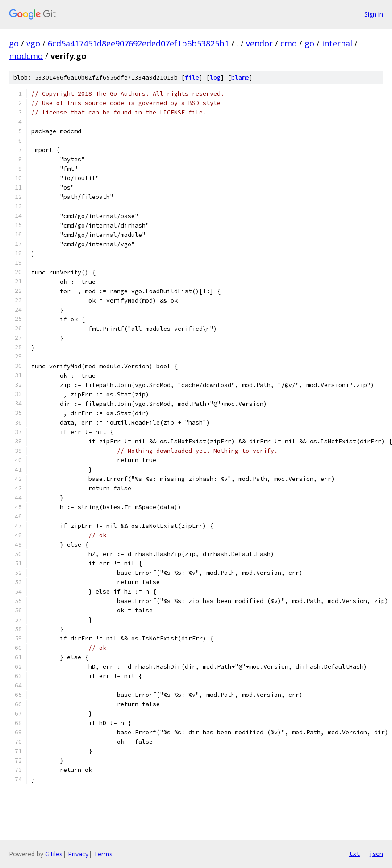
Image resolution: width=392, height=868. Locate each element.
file (192, 78)
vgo (33, 43)
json (376, 854)
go (14, 43)
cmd (289, 43)
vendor (259, 43)
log (215, 78)
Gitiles (54, 854)
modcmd (26, 56)
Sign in (374, 14)
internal (337, 43)
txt (354, 854)
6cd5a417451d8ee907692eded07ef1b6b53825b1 (138, 43)
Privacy (78, 854)
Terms (103, 854)
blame (240, 78)
